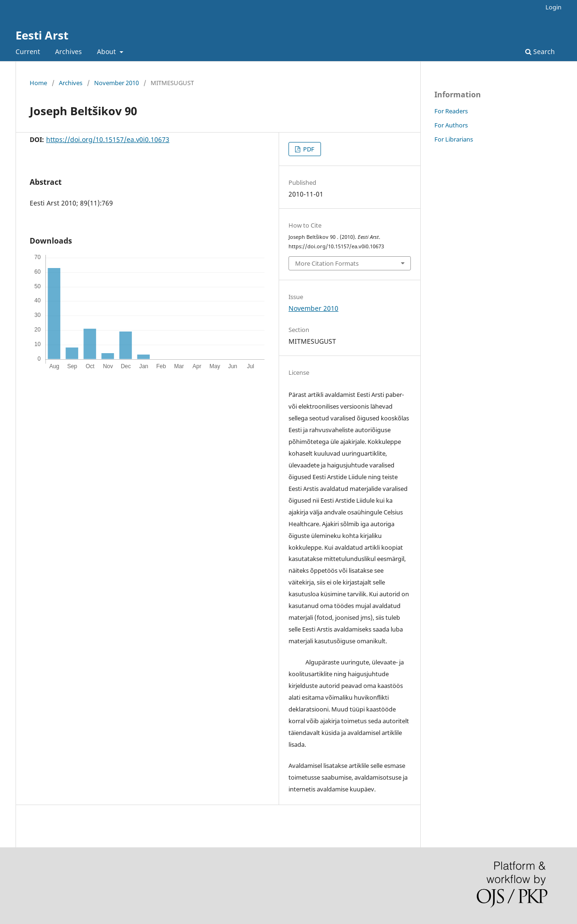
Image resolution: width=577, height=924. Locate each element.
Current (28, 51)
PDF (308, 149)
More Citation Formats (327, 263)
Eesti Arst (42, 35)
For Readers (451, 111)
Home (38, 83)
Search (540, 51)
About (107, 51)
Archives (68, 51)
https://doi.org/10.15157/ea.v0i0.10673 (108, 139)
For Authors (451, 125)
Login (553, 7)
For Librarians (454, 139)
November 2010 (116, 83)
